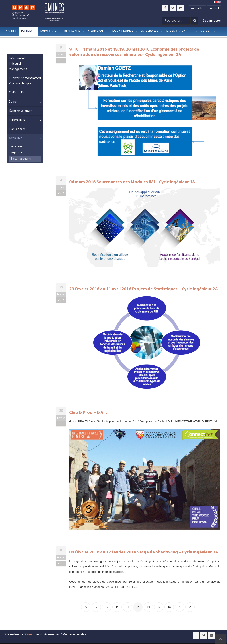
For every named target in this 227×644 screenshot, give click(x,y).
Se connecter (212, 21)
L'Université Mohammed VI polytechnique (25, 81)
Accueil (11, 32)
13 (117, 607)
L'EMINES (27, 32)
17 (159, 607)
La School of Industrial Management (18, 64)
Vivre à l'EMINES (122, 32)
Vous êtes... (203, 32)
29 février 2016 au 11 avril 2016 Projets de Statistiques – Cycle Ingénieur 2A (144, 289)
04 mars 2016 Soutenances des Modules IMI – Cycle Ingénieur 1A (132, 182)
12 (107, 607)
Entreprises (149, 32)
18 (169, 607)
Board (13, 102)
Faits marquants (21, 159)
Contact (214, 8)
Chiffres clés (17, 93)
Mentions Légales (74, 635)
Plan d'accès (17, 129)
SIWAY (28, 635)
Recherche (72, 32)
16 (148, 607)
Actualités (198, 8)
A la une (16, 146)
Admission (95, 32)
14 (127, 607)
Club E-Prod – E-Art (88, 413)
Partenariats (17, 120)
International (176, 32)
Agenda (16, 153)
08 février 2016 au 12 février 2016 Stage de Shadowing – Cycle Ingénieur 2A (144, 552)
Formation (48, 32)
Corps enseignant (21, 111)
